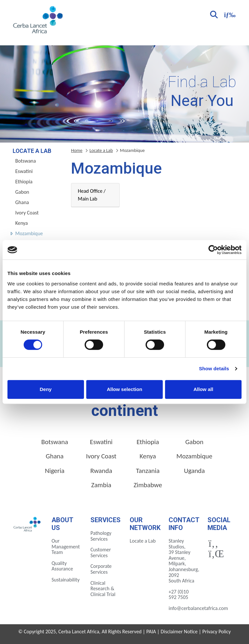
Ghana (22, 202)
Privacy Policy (217, 632)
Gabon (22, 192)
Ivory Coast (27, 213)
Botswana (26, 161)
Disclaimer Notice (179, 632)
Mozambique (29, 233)
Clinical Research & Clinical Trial (103, 589)
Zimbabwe (148, 485)
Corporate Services (101, 569)
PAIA (151, 632)
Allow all (203, 389)
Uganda (194, 471)
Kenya (22, 223)
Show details (214, 368)
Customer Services (101, 552)
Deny (46, 389)
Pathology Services (101, 536)
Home (77, 150)
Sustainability (65, 580)
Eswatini (24, 171)
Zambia (101, 485)
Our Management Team (66, 546)
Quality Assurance (62, 566)
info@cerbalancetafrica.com (198, 608)
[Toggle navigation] (229, 14)
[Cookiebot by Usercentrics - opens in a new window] (213, 250)
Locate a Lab (101, 150)
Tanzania (148, 471)
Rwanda (101, 471)
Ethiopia (24, 182)
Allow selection (124, 389)
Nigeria (54, 471)
